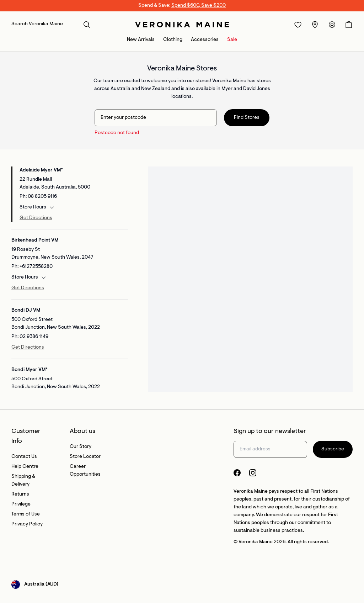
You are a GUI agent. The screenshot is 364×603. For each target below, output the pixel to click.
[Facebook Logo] (237, 473)
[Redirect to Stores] (315, 25)
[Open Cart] (349, 25)
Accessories (205, 40)
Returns (20, 494)
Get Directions (36, 218)
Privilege (21, 504)
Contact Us (24, 457)
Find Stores (247, 118)
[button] (87, 24)
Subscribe (333, 449)
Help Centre (25, 467)
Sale (232, 40)
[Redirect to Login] (298, 25)
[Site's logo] (182, 25)
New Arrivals (141, 40)
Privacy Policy (27, 524)
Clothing (173, 40)
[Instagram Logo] (253, 473)
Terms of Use (26, 514)
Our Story (81, 447)
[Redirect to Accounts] (332, 25)
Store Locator (85, 457)
